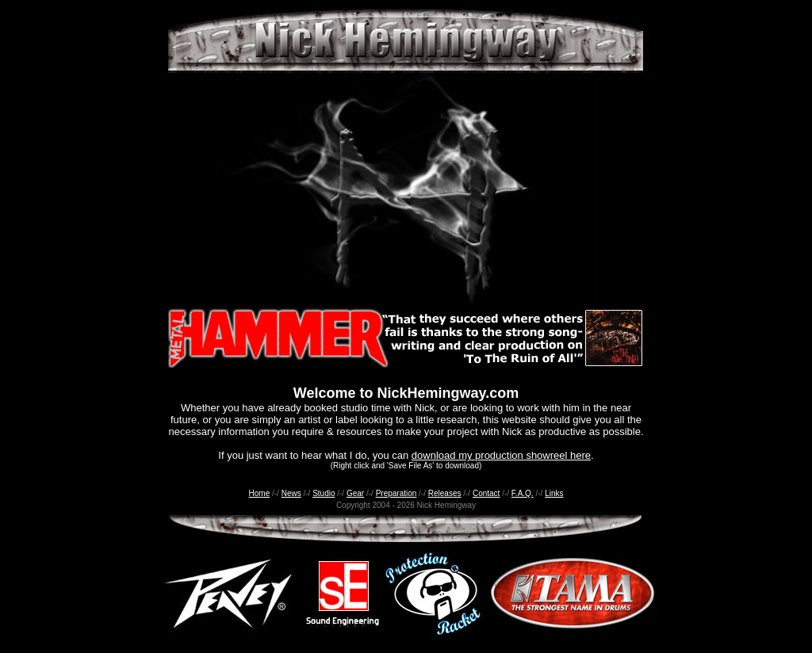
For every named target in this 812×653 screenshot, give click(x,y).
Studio (324, 493)
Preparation (396, 493)
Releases (445, 493)
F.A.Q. (523, 493)
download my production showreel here (501, 455)
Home (260, 493)
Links (554, 493)
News (291, 493)
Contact (486, 493)
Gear (355, 493)
